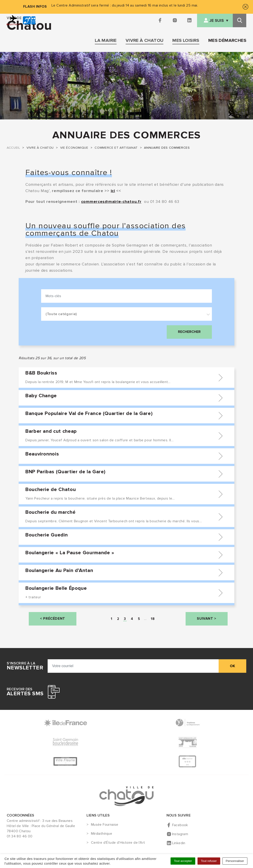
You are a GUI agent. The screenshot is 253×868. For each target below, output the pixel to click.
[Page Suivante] (207, 619)
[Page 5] (139, 619)
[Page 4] (132, 619)
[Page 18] (153, 619)
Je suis (217, 21)
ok (232, 666)
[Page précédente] (53, 619)
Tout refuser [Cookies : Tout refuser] (209, 861)
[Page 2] (118, 619)
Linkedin (179, 843)
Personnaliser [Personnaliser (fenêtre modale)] (235, 861)
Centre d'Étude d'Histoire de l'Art (118, 843)
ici (113, 191)
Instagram (180, 834)
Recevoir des (25, 692)
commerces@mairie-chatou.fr (111, 202)
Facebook (180, 825)
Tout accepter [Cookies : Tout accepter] (183, 861)
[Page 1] (112, 619)
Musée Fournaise (105, 825)
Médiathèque (102, 834)
